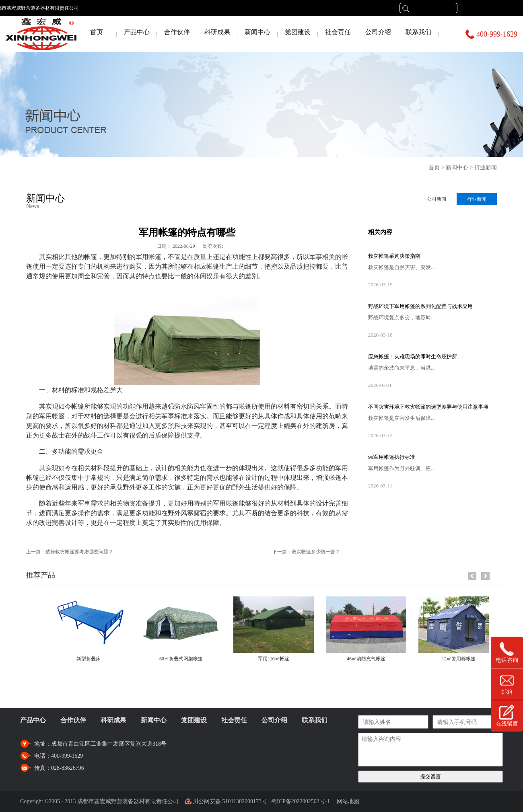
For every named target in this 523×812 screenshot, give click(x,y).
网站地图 (347, 801)
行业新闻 (486, 168)
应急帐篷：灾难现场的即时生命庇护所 (413, 357)
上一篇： (70, 552)
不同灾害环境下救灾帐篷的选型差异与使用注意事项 (428, 407)
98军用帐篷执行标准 (392, 457)
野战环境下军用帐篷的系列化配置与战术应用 (420, 306)
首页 (97, 32)
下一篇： (306, 552)
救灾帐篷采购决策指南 (394, 256)
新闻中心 (457, 168)
